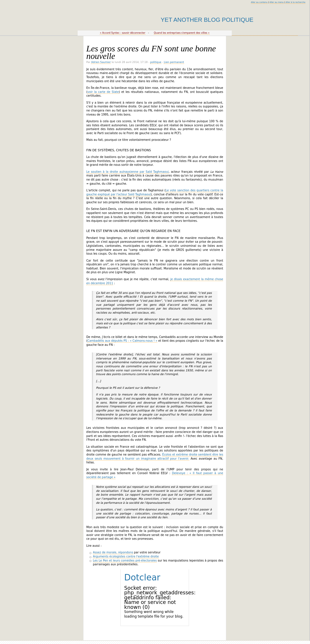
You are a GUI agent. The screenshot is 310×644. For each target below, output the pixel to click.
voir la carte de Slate (103, 92)
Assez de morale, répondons (113, 552)
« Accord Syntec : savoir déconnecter (122, 33)
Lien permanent (174, 62)
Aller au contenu (259, 2)
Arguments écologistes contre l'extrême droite (126, 556)
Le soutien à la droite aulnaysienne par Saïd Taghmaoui (128, 172)
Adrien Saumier (101, 62)
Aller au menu (277, 2)
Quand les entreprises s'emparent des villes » (182, 33)
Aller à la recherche (295, 2)
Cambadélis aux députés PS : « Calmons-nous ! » (122, 341)
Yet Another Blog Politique (207, 20)
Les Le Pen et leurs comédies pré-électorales (125, 561)
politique (156, 62)
